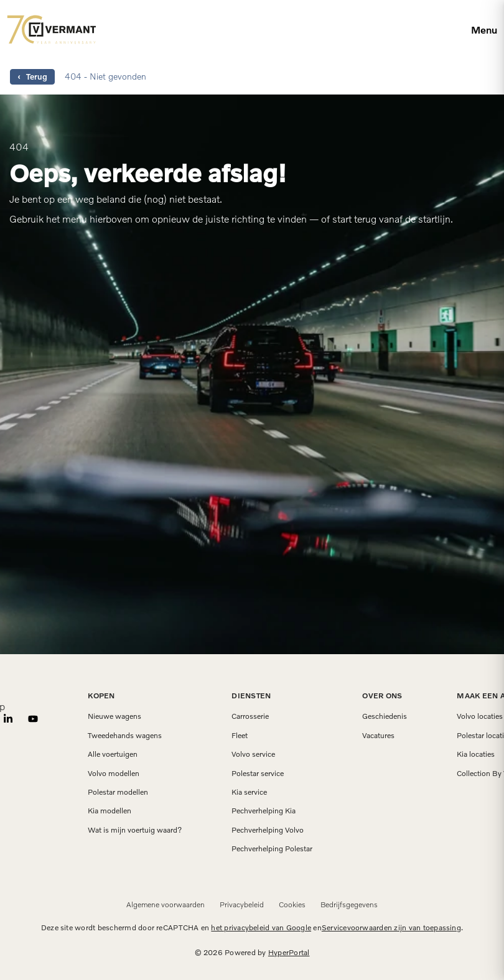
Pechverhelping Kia (264, 811)
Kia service (249, 792)
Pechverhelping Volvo (268, 830)
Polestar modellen (118, 792)
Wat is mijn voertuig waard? (135, 830)
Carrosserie (250, 716)
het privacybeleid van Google (261, 927)
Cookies (292, 904)
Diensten (251, 696)
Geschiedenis (385, 716)
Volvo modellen (114, 774)
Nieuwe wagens (114, 716)
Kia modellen (110, 811)
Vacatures (378, 736)
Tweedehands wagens (125, 736)
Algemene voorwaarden (166, 904)
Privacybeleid (242, 904)
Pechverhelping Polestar (272, 849)
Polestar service (258, 774)
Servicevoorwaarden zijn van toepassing (391, 927)
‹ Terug (32, 76)
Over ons (382, 696)
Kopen (101, 696)
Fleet (240, 736)
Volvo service (253, 754)
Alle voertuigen (113, 754)
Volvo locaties (480, 716)
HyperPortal (289, 952)
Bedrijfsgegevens (349, 904)
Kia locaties (476, 754)
